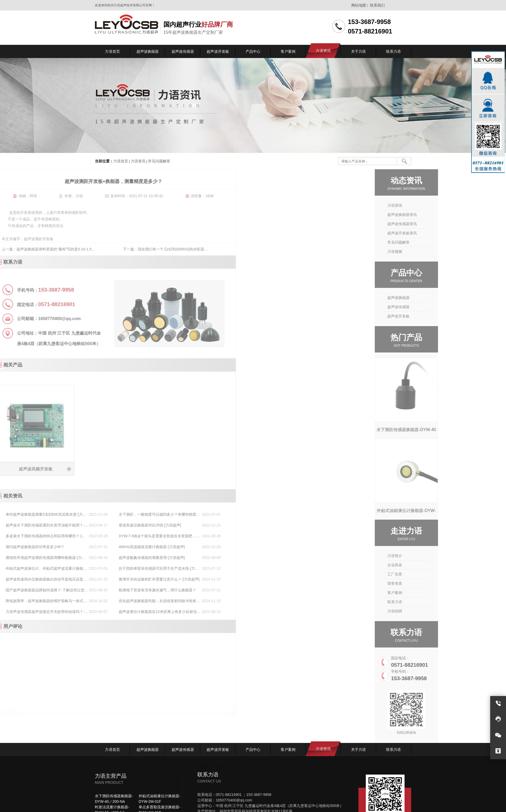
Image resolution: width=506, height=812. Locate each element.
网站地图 (359, 5)
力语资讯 (138, 161)
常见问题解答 (159, 161)
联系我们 (377, 5)
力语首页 (121, 161)
